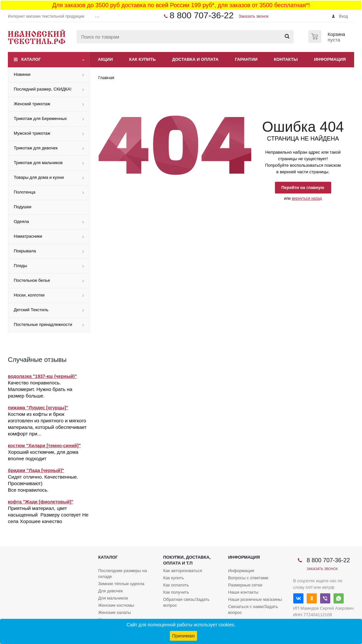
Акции (105, 59)
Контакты (286, 59)
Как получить (176, 592)
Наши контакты (243, 592)
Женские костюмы (116, 605)
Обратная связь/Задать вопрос (186, 602)
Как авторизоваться (182, 571)
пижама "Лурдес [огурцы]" (38, 408)
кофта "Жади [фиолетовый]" (41, 502)
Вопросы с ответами (248, 578)
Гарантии (246, 59)
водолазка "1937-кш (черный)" (42, 376)
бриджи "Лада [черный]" (36, 470)
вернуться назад (307, 198)
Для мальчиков (113, 598)
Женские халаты (115, 612)
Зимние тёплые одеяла (121, 584)
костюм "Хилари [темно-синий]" (44, 446)
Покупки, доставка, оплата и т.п (187, 560)
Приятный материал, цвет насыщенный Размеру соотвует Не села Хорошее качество (48, 515)
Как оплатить (176, 585)
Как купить (143, 59)
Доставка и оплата (195, 59)
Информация (330, 59)
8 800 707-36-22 (202, 15)
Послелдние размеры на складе (123, 574)
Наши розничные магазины (255, 599)
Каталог (31, 59)
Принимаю (183, 636)
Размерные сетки (245, 585)
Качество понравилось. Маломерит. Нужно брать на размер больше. (40, 389)
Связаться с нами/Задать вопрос (253, 610)
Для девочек (110, 591)
